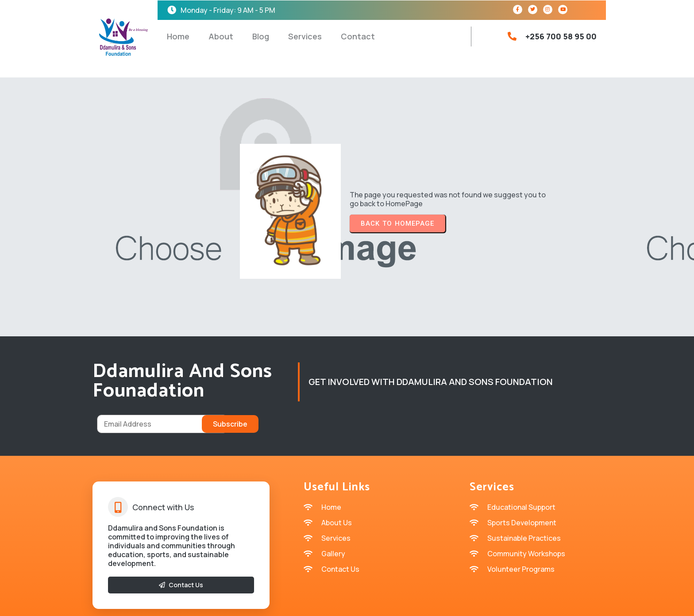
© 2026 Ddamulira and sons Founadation (347, 603)
